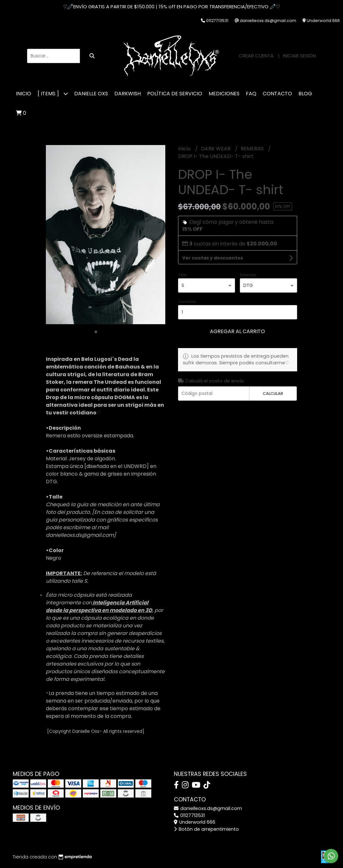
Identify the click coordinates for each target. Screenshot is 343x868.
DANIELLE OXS (91, 94)
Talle (182, 275)
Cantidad (187, 302)
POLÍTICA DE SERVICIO (175, 94)
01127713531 (189, 815)
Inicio (24, 94)
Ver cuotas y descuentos (213, 258)
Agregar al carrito (237, 331)
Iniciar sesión (299, 56)
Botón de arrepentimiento (206, 829)
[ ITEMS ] (53, 94)
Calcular (273, 394)
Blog (305, 94)
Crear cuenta (256, 56)
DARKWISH (128, 94)
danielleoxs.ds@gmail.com (208, 808)
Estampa (248, 275)
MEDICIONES (224, 94)
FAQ (251, 94)
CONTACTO (277, 94)
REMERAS (253, 149)
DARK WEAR (216, 149)
